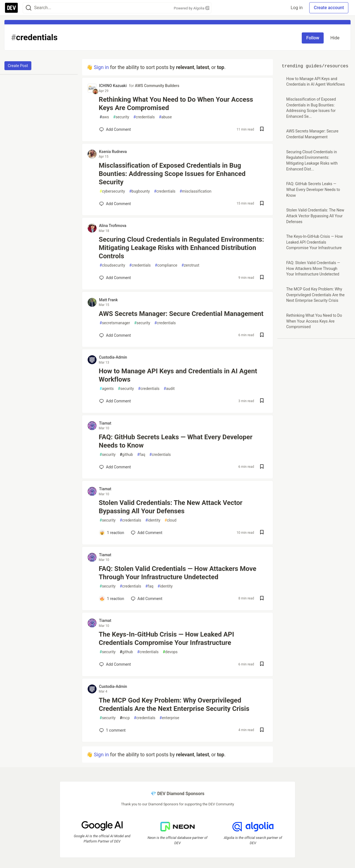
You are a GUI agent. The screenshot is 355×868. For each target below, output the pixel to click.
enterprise (169, 718)
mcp (125, 718)
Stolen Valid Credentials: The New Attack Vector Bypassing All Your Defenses (171, 507)
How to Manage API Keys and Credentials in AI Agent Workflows (178, 375)
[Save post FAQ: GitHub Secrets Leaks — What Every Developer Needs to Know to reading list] (262, 467)
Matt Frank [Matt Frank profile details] (108, 300)
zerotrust (190, 265)
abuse (165, 117)
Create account (329, 8)
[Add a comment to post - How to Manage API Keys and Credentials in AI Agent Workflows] (115, 401)
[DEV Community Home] (11, 8)
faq (141, 455)
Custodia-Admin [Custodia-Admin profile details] (113, 357)
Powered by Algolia (191, 8)
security (121, 117)
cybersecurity (112, 191)
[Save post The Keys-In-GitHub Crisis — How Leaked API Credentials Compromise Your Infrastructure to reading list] (262, 664)
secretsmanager (115, 323)
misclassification (196, 191)
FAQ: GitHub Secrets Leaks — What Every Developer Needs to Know (176, 441)
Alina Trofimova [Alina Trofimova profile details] (113, 226)
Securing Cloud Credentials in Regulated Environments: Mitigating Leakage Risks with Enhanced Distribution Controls (181, 248)
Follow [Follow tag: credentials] (313, 38)
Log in (297, 8)
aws (104, 117)
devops (170, 652)
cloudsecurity (112, 265)
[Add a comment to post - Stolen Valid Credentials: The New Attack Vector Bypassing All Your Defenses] (112, 533)
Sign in (101, 67)
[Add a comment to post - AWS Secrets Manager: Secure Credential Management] (115, 335)
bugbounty (140, 191)
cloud (170, 520)
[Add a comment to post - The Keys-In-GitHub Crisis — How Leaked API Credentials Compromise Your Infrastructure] (115, 664)
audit (169, 389)
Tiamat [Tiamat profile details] (105, 423)
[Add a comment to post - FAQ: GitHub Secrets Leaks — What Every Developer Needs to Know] (115, 467)
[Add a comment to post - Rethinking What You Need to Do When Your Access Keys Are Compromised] (115, 129)
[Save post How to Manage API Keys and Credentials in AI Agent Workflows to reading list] (262, 401)
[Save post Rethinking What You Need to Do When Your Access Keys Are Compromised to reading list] (262, 130)
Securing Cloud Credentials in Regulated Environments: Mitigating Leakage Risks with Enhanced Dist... (312, 160)
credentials (144, 117)
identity (153, 520)
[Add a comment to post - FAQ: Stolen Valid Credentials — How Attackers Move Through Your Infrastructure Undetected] (112, 599)
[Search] (29, 8)
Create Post (18, 66)
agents (107, 389)
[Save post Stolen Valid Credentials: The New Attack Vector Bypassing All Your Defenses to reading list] (262, 533)
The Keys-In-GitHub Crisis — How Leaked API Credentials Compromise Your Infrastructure (166, 639)
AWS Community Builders (157, 86)
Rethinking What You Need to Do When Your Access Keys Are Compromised (176, 104)
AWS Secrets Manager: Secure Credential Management (181, 314)
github (126, 455)
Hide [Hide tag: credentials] (335, 38)
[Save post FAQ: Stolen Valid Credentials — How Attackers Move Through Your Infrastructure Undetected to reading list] (262, 599)
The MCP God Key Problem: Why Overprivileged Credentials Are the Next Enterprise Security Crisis (174, 704)
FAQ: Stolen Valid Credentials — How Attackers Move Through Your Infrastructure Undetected (177, 573)
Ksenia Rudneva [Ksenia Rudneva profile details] (113, 152)
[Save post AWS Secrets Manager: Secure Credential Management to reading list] (262, 335)
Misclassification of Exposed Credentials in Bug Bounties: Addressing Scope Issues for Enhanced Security (172, 174)
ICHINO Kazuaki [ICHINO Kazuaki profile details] (113, 86)
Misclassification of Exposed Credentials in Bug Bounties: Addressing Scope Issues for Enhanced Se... (311, 108)
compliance (166, 265)
